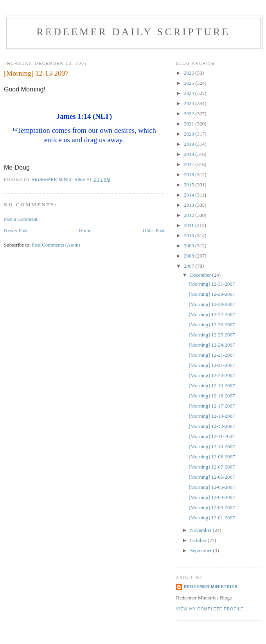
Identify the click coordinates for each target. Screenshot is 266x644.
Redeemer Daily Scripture (133, 32)
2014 (190, 195)
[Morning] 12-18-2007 (212, 396)
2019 (190, 144)
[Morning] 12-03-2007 (212, 507)
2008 (190, 256)
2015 (190, 185)
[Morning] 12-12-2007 (212, 426)
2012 (190, 215)
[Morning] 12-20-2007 (212, 375)
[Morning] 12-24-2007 (212, 345)
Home (85, 230)
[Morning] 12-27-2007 (212, 314)
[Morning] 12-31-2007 (212, 284)
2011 (190, 225)
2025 (190, 83)
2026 (190, 73)
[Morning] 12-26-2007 (212, 325)
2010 (190, 235)
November (201, 530)
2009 (190, 246)
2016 (190, 174)
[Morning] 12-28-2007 (212, 304)
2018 (190, 154)
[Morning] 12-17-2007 (212, 406)
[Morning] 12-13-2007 (212, 416)
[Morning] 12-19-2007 (212, 386)
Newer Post (16, 230)
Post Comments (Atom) (56, 245)
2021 (190, 124)
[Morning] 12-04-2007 (212, 497)
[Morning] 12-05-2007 (212, 487)
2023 (190, 103)
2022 (190, 114)
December (201, 275)
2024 (190, 93)
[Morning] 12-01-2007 (212, 518)
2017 (190, 164)
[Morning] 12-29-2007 (212, 294)
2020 (190, 134)
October (199, 540)
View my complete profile (210, 609)
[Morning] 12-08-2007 (212, 457)
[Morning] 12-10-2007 (212, 446)
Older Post (154, 230)
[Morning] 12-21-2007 (212, 355)
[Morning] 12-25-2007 (212, 335)
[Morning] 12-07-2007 (212, 467)
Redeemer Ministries (211, 587)
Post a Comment (21, 219)
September (202, 550)
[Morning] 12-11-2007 (212, 436)
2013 (190, 205)
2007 (190, 266)
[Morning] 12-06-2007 (212, 477)
